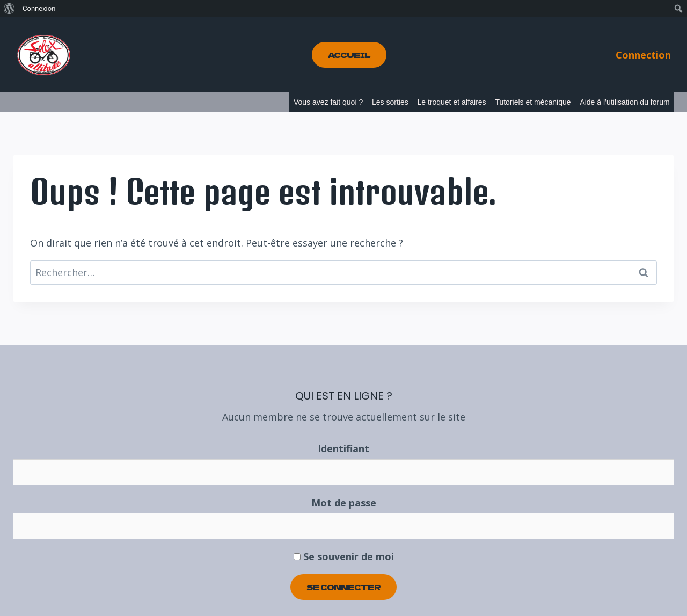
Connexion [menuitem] (39, 8)
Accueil (349, 55)
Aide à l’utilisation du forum (624, 102)
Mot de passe (344, 503)
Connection (643, 55)
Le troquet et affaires (451, 102)
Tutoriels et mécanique (533, 102)
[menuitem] (9, 9)
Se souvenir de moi (344, 556)
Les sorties (390, 102)
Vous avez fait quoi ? (328, 102)
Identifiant (343, 448)
